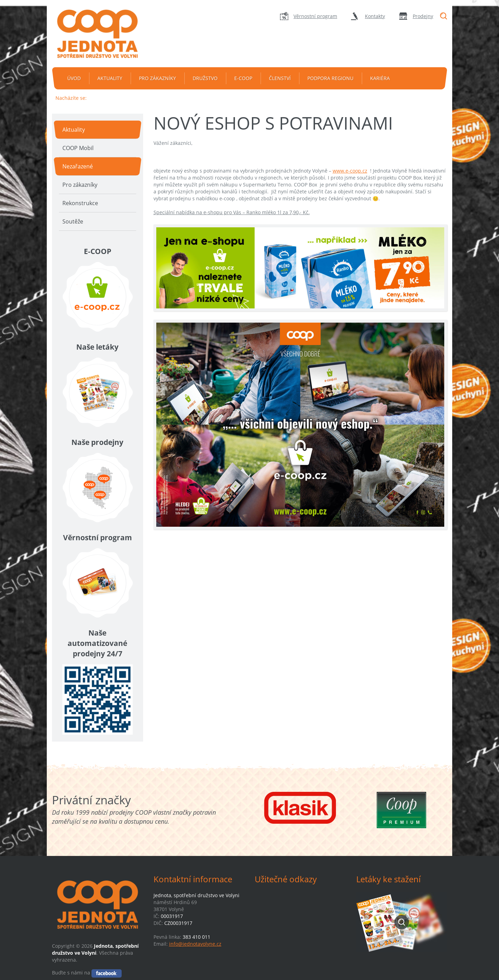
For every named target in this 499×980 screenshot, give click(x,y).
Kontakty (375, 16)
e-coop (243, 78)
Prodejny (423, 16)
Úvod (74, 78)
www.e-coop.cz (350, 171)
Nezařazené (78, 166)
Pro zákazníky (157, 78)
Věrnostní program (315, 16)
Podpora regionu (330, 78)
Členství (280, 78)
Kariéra (380, 78)
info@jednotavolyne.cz (195, 944)
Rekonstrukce (80, 203)
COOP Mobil (78, 148)
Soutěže (73, 221)
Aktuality (110, 78)
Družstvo (205, 78)
